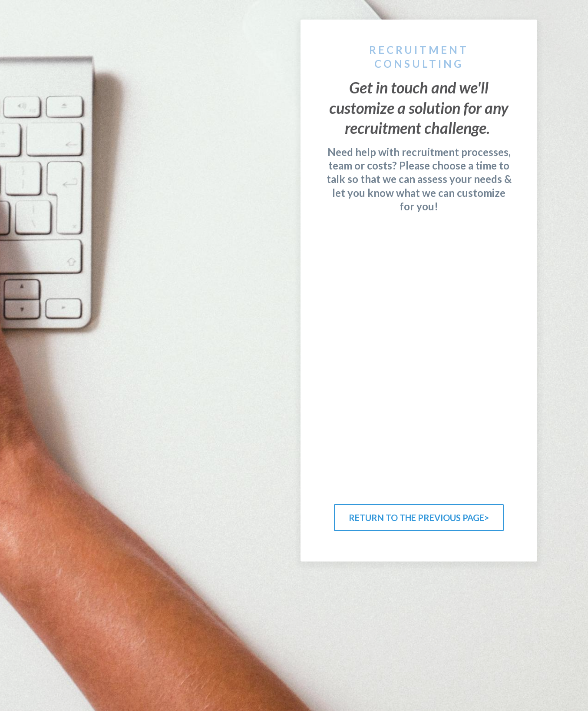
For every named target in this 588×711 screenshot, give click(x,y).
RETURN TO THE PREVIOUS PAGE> (419, 518)
